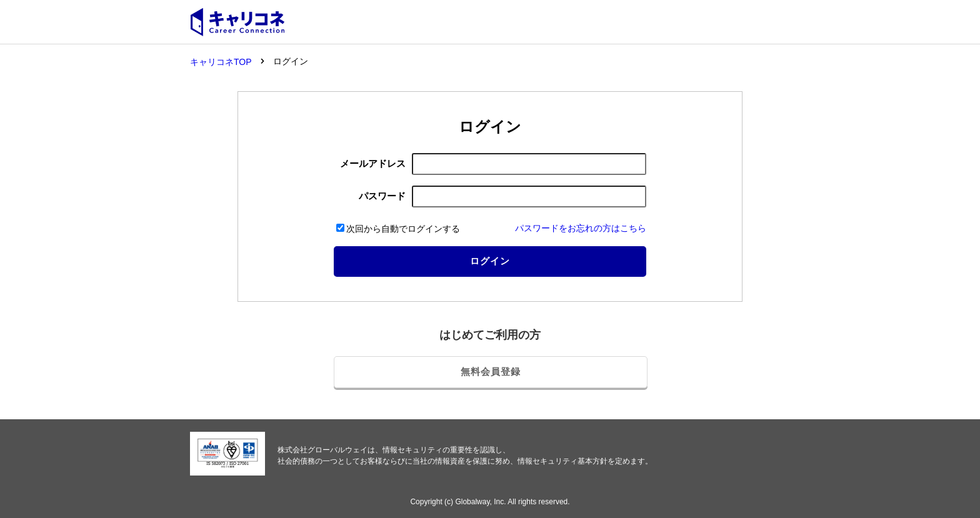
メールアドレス (373, 163)
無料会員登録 (491, 371)
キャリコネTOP (221, 62)
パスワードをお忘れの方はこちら (581, 228)
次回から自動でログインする (398, 229)
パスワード (382, 196)
